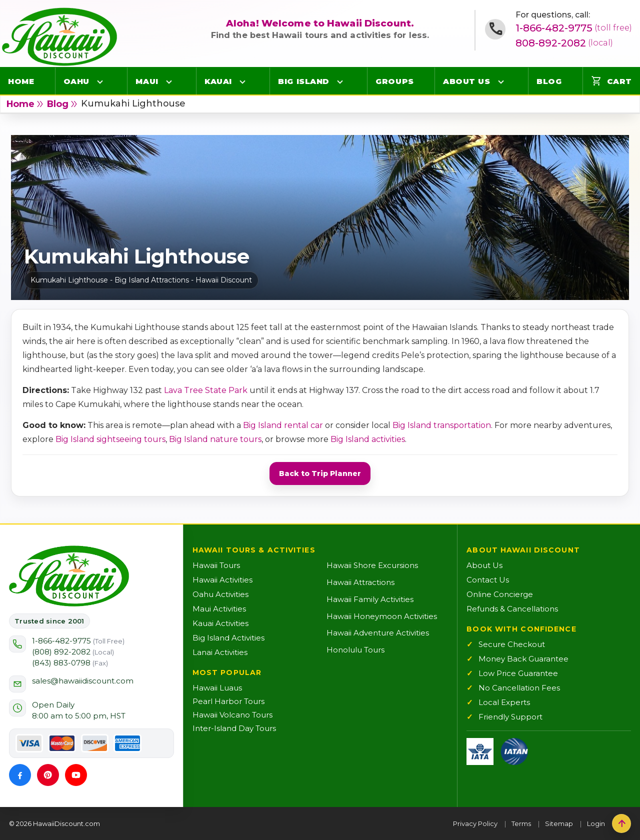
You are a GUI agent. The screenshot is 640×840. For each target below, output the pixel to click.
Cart (611, 81)
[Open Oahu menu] (100, 81)
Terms (521, 823)
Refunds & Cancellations (512, 609)
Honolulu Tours (355, 650)
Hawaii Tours (216, 565)
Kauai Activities (220, 623)
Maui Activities (219, 609)
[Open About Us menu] (501, 81)
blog (58, 104)
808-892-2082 (564, 43)
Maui (147, 81)
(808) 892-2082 (73, 652)
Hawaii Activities (222, 580)
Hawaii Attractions (360, 582)
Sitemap (559, 823)
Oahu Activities (220, 594)
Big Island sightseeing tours (110, 439)
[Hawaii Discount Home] (69, 576)
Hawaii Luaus (217, 688)
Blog (549, 81)
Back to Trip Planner (320, 473)
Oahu (76, 81)
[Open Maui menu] (169, 81)
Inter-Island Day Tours (234, 728)
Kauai (218, 81)
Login (596, 823)
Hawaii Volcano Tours (232, 715)
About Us (466, 81)
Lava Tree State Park (206, 390)
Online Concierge (500, 594)
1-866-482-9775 (574, 28)
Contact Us (488, 580)
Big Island (304, 81)
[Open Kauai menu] (242, 81)
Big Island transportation (442, 425)
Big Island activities (368, 439)
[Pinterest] (48, 775)
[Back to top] (621, 823)
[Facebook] (20, 775)
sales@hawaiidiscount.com (83, 681)
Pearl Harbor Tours (228, 701)
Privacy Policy (475, 823)
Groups (394, 81)
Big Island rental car (283, 425)
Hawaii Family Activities (370, 599)
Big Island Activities (228, 638)
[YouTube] (76, 775)
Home (21, 81)
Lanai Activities (220, 652)
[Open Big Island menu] (340, 81)
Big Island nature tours (215, 439)
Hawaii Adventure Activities (378, 633)
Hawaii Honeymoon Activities (382, 616)
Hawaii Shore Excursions (372, 565)
